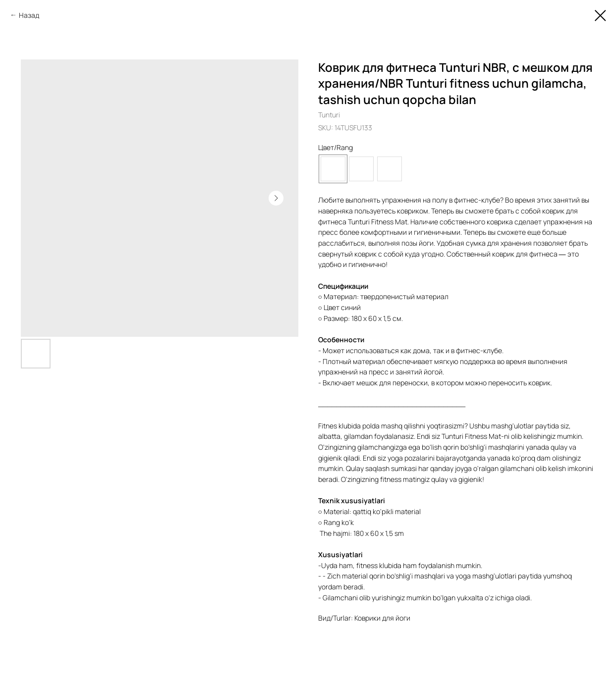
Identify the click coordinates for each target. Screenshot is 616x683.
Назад (29, 15)
